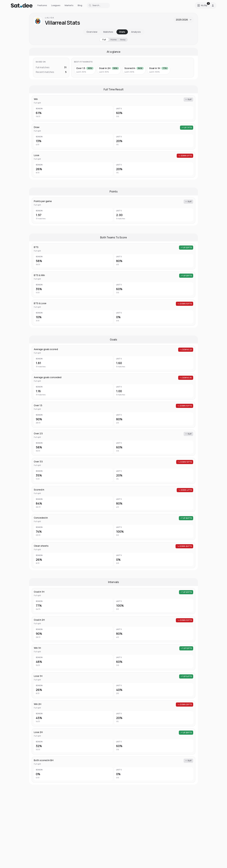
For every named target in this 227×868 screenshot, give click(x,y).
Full (104, 39)
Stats (122, 32)
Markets (69, 5)
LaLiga (50, 18)
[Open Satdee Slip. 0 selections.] (202, 5)
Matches (108, 32)
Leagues (56, 5)
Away (123, 39)
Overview (92, 32)
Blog (80, 5)
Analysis (136, 32)
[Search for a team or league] (98, 5)
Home (114, 39)
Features (42, 5)
